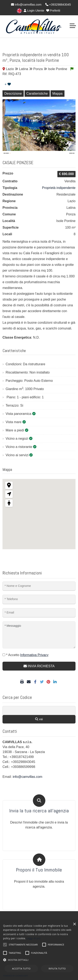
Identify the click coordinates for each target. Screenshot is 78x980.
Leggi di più (34, 938)
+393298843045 (58, 5)
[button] (39, 960)
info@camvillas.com (26, 5)
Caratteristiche (37, 94)
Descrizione (13, 94)
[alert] (39, 950)
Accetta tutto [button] (21, 969)
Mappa (58, 94)
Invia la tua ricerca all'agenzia (39, 823)
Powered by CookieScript (16, 976)
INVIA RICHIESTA (39, 678)
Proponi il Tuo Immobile (39, 882)
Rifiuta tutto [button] (57, 969)
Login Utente (34, 11)
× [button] (74, 924)
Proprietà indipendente (59, 200)
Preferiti (53, 11)
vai (39, 731)
